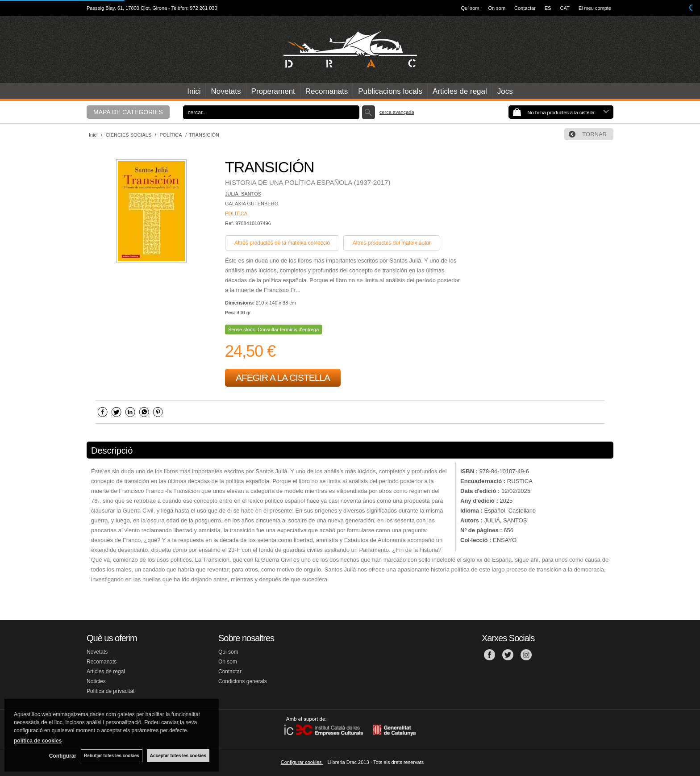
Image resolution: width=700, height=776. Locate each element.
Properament (273, 91)
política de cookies (38, 741)
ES (548, 8)
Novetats (226, 91)
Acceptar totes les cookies (178, 756)
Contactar (525, 8)
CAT (565, 8)
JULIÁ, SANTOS (243, 194)
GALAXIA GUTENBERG (252, 204)
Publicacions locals (390, 91)
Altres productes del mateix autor (392, 243)
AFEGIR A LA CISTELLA (283, 378)
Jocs (505, 91)
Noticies (96, 681)
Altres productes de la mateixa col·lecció (282, 243)
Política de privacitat (110, 691)
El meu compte (595, 8)
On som (497, 8)
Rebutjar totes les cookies (112, 756)
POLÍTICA (236, 213)
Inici (194, 91)
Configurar (63, 756)
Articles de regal (460, 91)
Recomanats (327, 91)
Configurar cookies (302, 762)
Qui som (470, 8)
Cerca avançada (397, 112)
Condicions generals (243, 681)
